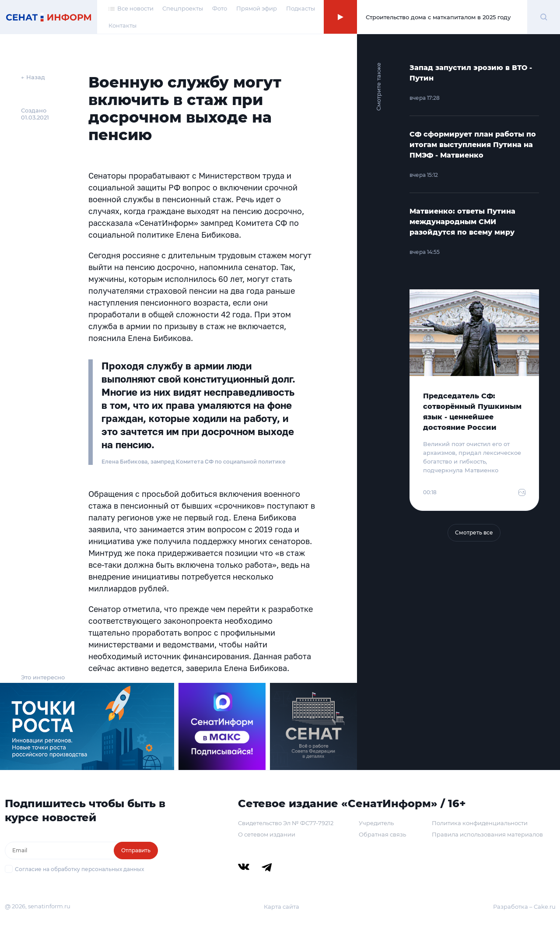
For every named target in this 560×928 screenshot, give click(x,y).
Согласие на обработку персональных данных (79, 869)
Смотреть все (474, 533)
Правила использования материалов (487, 834)
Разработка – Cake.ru (524, 907)
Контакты (122, 25)
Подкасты (301, 8)
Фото (220, 8)
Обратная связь (382, 834)
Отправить (136, 850)
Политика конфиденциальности (480, 823)
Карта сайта (282, 907)
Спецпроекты (183, 8)
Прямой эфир (257, 8)
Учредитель (376, 823)
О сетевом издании (267, 834)
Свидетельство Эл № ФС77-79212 (286, 823)
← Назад (33, 77)
